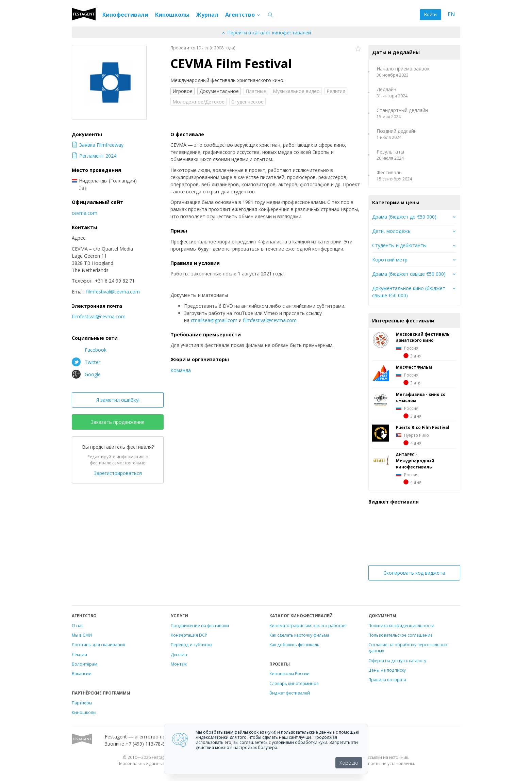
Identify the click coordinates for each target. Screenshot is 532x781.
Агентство (243, 15)
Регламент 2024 (94, 156)
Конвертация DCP (189, 635)
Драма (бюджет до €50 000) (404, 217)
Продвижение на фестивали (200, 625)
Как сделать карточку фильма (299, 635)
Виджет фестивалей (290, 693)
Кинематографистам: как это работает (308, 625)
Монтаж (179, 664)
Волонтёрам (85, 664)
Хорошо (349, 763)
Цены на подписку (387, 670)
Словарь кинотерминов (294, 683)
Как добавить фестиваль (294, 644)
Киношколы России (289, 673)
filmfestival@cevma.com (270, 320)
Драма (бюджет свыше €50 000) (409, 274)
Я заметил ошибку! (118, 400)
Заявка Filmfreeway (98, 145)
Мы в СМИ (82, 635)
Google (86, 374)
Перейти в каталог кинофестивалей (266, 33)
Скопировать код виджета (414, 573)
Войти (430, 14)
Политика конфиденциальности (401, 625)
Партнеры (82, 703)
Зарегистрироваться (118, 473)
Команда (181, 370)
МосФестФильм (414, 367)
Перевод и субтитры (192, 644)
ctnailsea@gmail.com (214, 320)
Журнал (207, 15)
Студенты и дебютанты (399, 245)
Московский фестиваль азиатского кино (423, 337)
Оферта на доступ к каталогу (397, 660)
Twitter (86, 362)
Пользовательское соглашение (401, 635)
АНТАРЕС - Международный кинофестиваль (415, 461)
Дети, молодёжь (391, 231)
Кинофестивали (125, 15)
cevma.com (85, 213)
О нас (78, 625)
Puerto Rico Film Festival (423, 427)
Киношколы (172, 15)
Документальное (219, 91)
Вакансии (82, 673)
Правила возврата (387, 680)
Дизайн (179, 654)
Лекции (79, 654)
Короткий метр (390, 260)
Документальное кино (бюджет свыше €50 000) (409, 292)
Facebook (89, 350)
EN (451, 14)
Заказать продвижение (118, 422)
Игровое (182, 91)
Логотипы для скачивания (98, 644)
